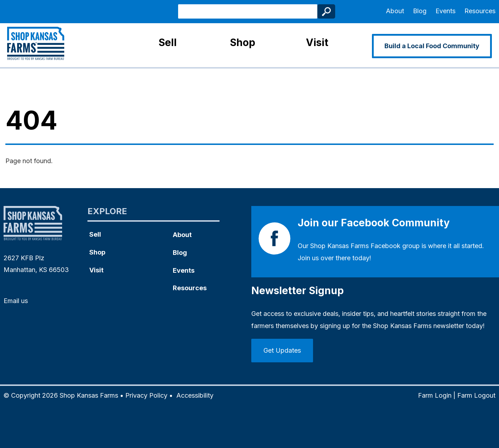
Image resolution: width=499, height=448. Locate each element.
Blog (420, 11)
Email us (16, 301)
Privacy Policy (146, 395)
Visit (317, 42)
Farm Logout (476, 395)
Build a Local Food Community (432, 46)
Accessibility (195, 395)
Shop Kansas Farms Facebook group (365, 246)
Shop (243, 42)
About (395, 11)
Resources (480, 11)
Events (445, 11)
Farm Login (435, 395)
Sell (168, 42)
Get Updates (282, 350)
